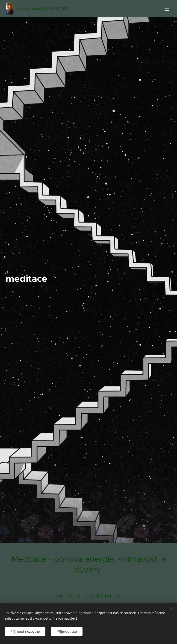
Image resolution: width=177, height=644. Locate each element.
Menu (167, 9)
